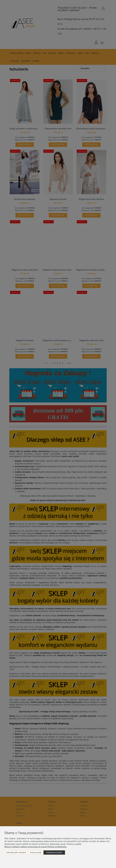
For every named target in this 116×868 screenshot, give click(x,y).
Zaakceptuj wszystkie (54, 852)
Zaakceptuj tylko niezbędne (16, 852)
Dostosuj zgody (36, 852)
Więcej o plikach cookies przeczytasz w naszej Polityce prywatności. (36, 847)
